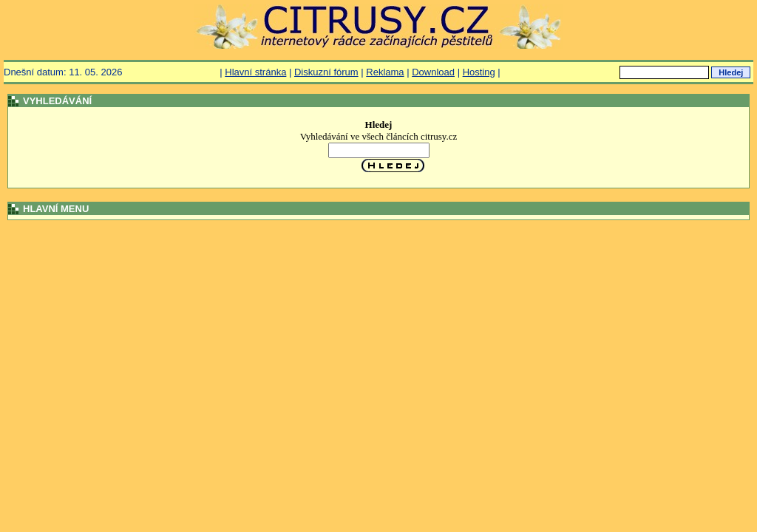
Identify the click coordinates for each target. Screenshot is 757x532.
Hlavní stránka (255, 72)
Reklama (385, 72)
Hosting (479, 72)
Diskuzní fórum (326, 72)
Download (433, 72)
